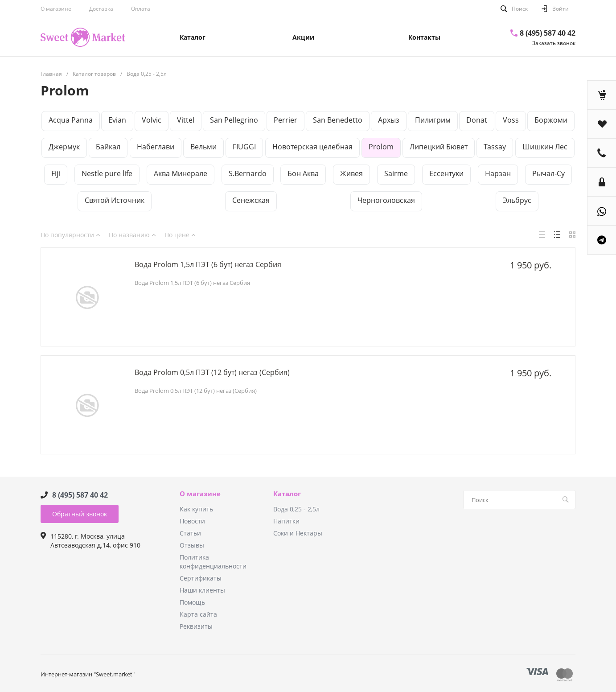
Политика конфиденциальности (213, 562)
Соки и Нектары (298, 533)
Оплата (141, 9)
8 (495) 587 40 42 (548, 33)
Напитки (286, 521)
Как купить (196, 509)
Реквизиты (196, 626)
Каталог (287, 494)
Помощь (192, 602)
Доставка (101, 9)
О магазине (56, 9)
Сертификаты (201, 578)
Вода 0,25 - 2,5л (296, 509)
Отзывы (192, 545)
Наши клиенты (202, 590)
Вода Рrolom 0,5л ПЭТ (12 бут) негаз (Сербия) (212, 372)
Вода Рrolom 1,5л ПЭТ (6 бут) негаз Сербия (208, 264)
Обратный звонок (80, 514)
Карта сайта (198, 614)
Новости (192, 521)
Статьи (190, 533)
